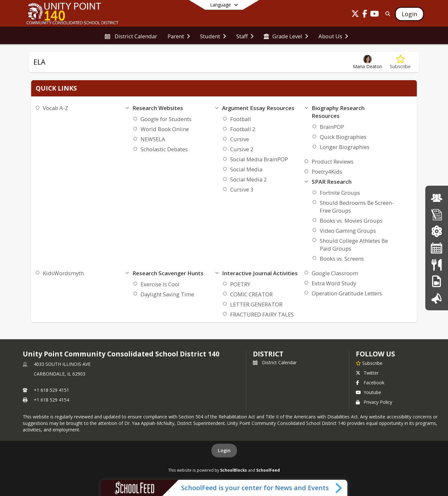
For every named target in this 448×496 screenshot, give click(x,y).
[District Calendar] (437, 248)
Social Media (246, 169)
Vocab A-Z (56, 108)
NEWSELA (153, 139)
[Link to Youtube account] (375, 15)
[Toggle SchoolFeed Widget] (339, 488)
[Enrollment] (437, 214)
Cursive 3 (242, 189)
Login (224, 450)
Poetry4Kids (327, 172)
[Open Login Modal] (409, 14)
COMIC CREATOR (251, 294)
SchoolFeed (268, 470)
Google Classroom (335, 273)
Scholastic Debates (164, 149)
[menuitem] (131, 36)
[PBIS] (436, 281)
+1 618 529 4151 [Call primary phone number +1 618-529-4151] (51, 390)
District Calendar (275, 362)
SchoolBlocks (234, 470)
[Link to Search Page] (386, 14)
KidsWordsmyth (63, 273)
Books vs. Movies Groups (351, 221)
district (268, 354)
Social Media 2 (249, 179)
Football (241, 119)
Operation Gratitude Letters (347, 293)
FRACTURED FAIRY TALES (262, 314)
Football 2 (243, 129)
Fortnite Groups (340, 193)
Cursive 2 (242, 149)
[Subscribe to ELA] (400, 62)
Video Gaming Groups (348, 231)
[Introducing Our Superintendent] (437, 298)
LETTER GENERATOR (256, 304)
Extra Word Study (334, 283)
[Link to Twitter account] (355, 15)
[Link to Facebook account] (365, 15)
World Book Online (165, 129)
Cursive (240, 139)
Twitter (367, 373)
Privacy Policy (374, 402)
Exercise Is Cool (160, 284)
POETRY (240, 284)
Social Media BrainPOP (259, 159)
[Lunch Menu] (436, 265)
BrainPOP (332, 127)
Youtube (368, 392)
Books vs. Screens (342, 259)
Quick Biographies (343, 137)
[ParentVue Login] (436, 231)
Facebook (370, 383)
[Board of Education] (437, 198)
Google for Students (166, 119)
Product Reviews (333, 161)
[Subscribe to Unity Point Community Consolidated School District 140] (369, 363)
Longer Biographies (345, 147)
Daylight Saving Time (167, 294)
